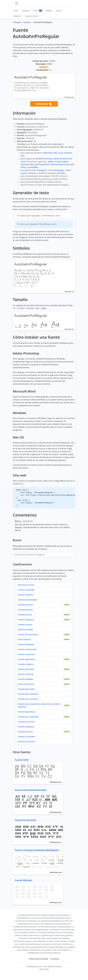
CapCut (24, 173)
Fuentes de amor (25, 732)
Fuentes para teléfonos (28, 694)
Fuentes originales (26, 590)
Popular (59, 11)
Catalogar (26, 11)
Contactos (55, 959)
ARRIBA (49, 11)
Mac (55, 153)
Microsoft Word (58, 164)
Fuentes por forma (26, 722)
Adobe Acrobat (55, 162)
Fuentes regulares (26, 620)
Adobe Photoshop (44, 159)
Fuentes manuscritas (27, 649)
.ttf (34, 141)
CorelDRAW (32, 167)
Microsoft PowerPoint (40, 164)
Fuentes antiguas (26, 664)
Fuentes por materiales (28, 717)
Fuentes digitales (25, 679)
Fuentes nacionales (26, 737)
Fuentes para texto (26, 689)
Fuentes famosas (25, 605)
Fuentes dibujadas (26, 644)
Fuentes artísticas (26, 674)
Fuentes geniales (25, 610)
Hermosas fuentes (26, 585)
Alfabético (17, 16)
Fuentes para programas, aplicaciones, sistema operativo (39, 705)
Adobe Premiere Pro (63, 159)
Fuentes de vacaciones (28, 634)
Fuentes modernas (26, 654)
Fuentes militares (26, 595)
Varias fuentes (24, 639)
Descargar (44, 104)
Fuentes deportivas (26, 659)
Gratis (16, 11)
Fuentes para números (28, 699)
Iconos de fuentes (26, 684)
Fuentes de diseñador (28, 600)
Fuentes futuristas (26, 669)
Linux (61, 153)
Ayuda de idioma (32, 16)
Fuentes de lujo (25, 615)
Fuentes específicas (27, 712)
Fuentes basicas (25, 625)
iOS (22, 156)
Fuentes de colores (26, 742)
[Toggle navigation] (17, 3)
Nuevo (38, 11)
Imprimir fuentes (26, 629)
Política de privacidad (39, 959)
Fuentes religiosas (26, 727)
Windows (48, 153)
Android (68, 153)
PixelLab (61, 173)
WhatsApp (59, 170)
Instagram (42, 170)
